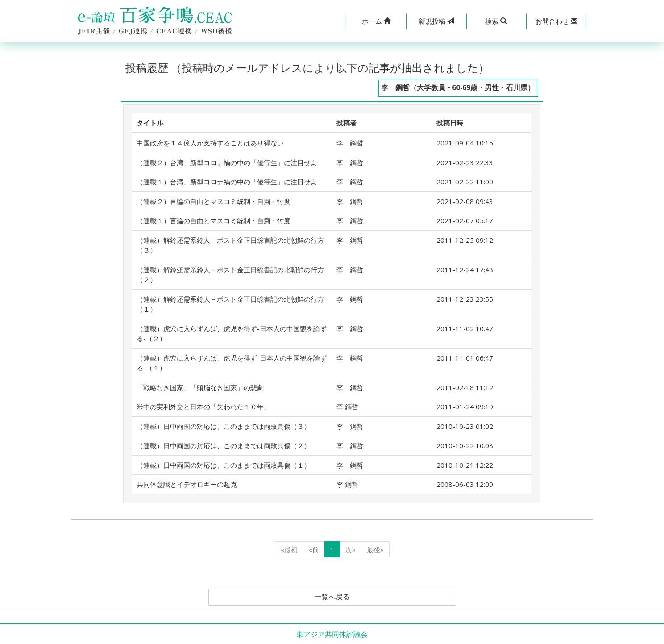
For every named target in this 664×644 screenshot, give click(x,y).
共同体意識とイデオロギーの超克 (187, 484)
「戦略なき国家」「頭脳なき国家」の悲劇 (200, 387)
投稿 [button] (436, 21)
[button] (376, 21)
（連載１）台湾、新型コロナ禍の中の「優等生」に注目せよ (227, 182)
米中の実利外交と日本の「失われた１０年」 (203, 407)
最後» (375, 549)
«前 (314, 549)
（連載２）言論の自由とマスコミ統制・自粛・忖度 (214, 201)
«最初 (289, 549)
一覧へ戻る (332, 597)
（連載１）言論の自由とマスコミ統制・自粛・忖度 (214, 220)
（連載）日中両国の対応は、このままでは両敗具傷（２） (224, 445)
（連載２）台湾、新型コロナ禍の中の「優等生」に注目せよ (227, 162)
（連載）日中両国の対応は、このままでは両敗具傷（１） (224, 465)
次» (351, 549)
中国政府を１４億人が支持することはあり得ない (210, 143)
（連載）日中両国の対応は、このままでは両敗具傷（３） (224, 426)
